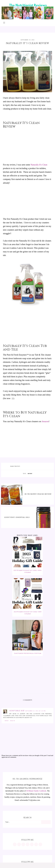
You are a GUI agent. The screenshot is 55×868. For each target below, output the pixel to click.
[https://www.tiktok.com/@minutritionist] (28, 844)
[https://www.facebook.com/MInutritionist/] (23, 844)
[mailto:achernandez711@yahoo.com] (40, 844)
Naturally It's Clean (39, 165)
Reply (7, 721)
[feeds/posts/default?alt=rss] (36, 844)
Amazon (45, 421)
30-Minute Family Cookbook (36, 791)
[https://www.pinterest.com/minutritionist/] (19, 844)
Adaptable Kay (17, 711)
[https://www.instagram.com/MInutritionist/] (15, 844)
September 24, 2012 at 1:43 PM (35, 711)
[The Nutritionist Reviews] (27, 19)
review (30, 474)
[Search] (46, 822)
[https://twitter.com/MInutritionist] (32, 844)
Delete (13, 721)
